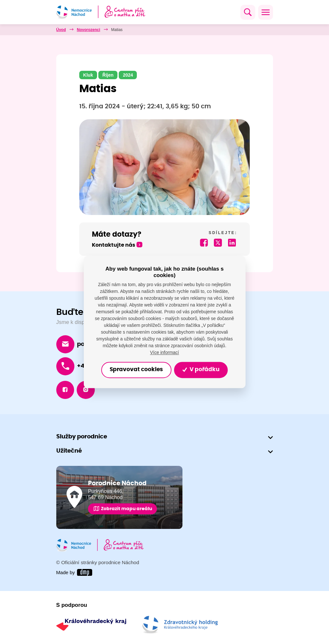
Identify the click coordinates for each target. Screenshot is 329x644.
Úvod (61, 30)
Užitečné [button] (69, 451)
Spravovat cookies (136, 370)
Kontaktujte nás (114, 245)
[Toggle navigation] (266, 12)
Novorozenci (89, 30)
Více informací (164, 352)
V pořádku (201, 370)
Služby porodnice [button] (82, 437)
